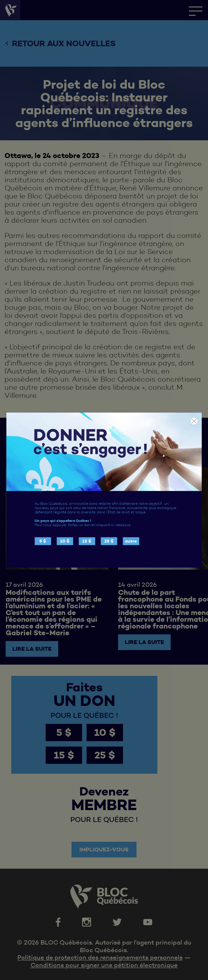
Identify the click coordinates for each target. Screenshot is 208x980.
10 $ (65, 541)
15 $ (87, 541)
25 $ (109, 541)
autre (131, 541)
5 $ (43, 541)
